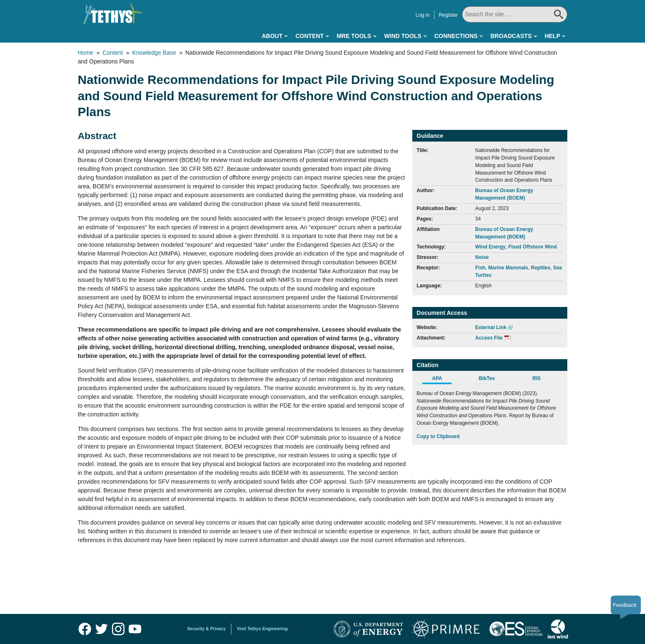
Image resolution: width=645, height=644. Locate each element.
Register (425, 15)
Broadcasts (511, 36)
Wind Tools (403, 36)
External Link (491, 327)
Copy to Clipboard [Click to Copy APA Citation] (438, 436)
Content (310, 36)
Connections (456, 36)
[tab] (441, 380)
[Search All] (503, 14)
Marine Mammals (508, 268)
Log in (399, 15)
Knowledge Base (154, 53)
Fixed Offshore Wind (533, 247)
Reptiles (541, 268)
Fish (480, 268)
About (272, 36)
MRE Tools (354, 36)
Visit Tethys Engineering (262, 629)
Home (85, 53)
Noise (482, 257)
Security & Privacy (206, 629)
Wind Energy (491, 247)
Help (552, 36)
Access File (489, 338)
